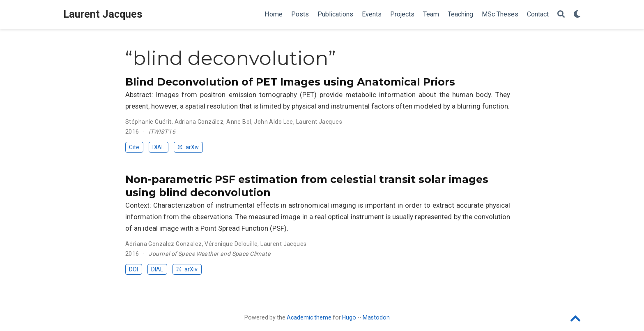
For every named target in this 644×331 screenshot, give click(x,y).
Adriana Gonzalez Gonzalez (164, 244)
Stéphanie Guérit (148, 122)
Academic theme (309, 317)
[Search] (561, 15)
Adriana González (199, 122)
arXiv (188, 147)
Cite (134, 147)
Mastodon (376, 317)
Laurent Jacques (103, 14)
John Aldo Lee (273, 122)
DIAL (158, 147)
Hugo (349, 317)
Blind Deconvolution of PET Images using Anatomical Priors (290, 82)
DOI (133, 269)
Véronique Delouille (231, 244)
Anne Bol (239, 122)
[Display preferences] (577, 15)
